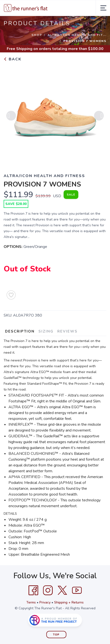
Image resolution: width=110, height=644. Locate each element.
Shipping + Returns (69, 602)
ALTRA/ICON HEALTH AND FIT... (77, 35)
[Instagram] (48, 590)
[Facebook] (33, 590)
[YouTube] (77, 590)
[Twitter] (62, 590)
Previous (11, 117)
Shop (37, 35)
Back (13, 59)
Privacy (45, 602)
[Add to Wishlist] (11, 295)
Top (56, 635)
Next (99, 117)
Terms (31, 602)
